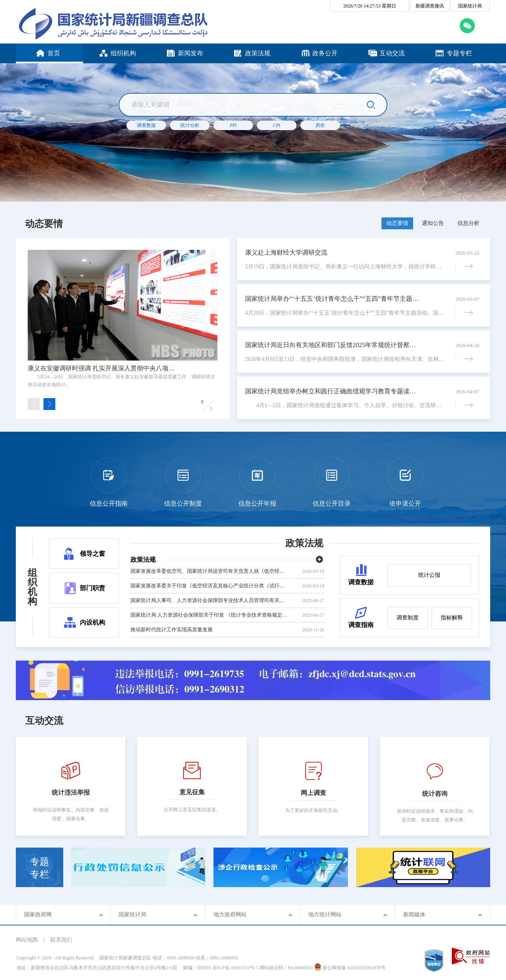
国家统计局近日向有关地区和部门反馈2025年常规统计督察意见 (332, 345)
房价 (320, 125)
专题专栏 (40, 868)
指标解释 (452, 618)
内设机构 (93, 622)
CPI (277, 125)
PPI (233, 125)
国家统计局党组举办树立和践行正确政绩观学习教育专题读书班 (332, 391)
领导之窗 (93, 554)
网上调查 (313, 793)
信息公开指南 (109, 503)
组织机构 (32, 587)
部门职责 (93, 588)
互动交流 (44, 721)
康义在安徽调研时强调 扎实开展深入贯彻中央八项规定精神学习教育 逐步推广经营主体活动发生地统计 (104, 368)
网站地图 (27, 940)
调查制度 (408, 618)
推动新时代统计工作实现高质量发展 (172, 630)
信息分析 (468, 223)
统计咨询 (435, 794)
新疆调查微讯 (430, 6)
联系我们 (61, 940)
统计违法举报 (71, 792)
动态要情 (44, 224)
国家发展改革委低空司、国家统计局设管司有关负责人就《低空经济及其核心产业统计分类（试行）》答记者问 (210, 571)
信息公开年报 (257, 503)
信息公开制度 (183, 503)
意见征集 (192, 792)
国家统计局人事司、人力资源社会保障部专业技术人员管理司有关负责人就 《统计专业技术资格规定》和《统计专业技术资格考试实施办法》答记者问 (210, 600)
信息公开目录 (332, 503)
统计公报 (429, 575)
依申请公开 (405, 503)
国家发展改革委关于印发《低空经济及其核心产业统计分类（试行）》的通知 (210, 586)
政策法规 (304, 543)
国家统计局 (470, 6)
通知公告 (433, 223)
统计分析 (190, 125)
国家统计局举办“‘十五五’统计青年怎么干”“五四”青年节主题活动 (332, 299)
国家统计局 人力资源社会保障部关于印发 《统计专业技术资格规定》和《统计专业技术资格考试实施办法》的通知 (210, 615)
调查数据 (146, 125)
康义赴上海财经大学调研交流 (286, 252)
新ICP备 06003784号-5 (236, 968)
